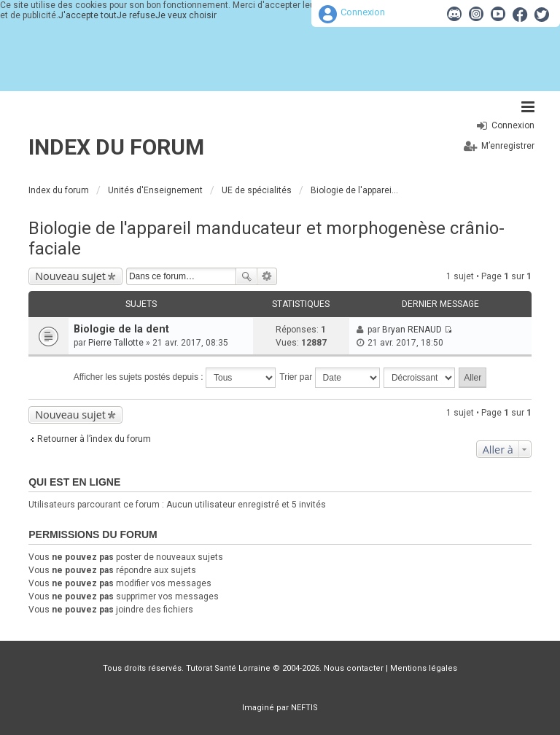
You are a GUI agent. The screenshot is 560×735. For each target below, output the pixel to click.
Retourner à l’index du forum (94, 439)
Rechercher (246, 276)
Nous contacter (354, 668)
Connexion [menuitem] (513, 125)
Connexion (363, 12)
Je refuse (136, 15)
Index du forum (116, 147)
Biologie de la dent (121, 329)
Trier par (329, 378)
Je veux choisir (186, 15)
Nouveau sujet (70, 276)
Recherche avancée (267, 276)
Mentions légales (424, 668)
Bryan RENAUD (412, 330)
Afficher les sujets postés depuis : (175, 378)
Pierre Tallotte (116, 343)
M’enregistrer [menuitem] (508, 146)
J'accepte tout (87, 15)
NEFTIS (304, 708)
